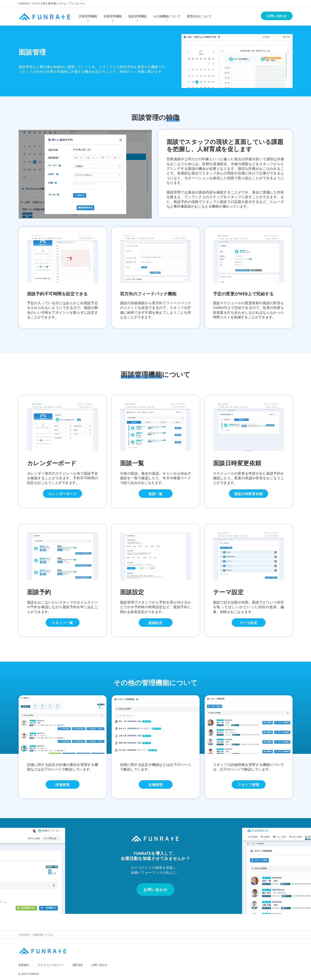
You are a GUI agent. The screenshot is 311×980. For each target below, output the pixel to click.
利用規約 (24, 965)
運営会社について (199, 16)
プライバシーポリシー (51, 965)
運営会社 (78, 965)
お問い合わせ (99, 965)
